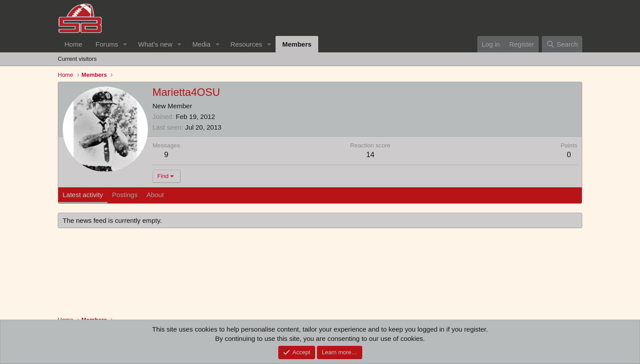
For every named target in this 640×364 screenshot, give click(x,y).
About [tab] (155, 195)
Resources (246, 44)
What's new (155, 44)
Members (297, 44)
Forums (107, 44)
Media (202, 44)
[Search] (562, 44)
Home (73, 44)
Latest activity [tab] (83, 195)
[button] (125, 44)
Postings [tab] (125, 195)
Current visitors (77, 59)
